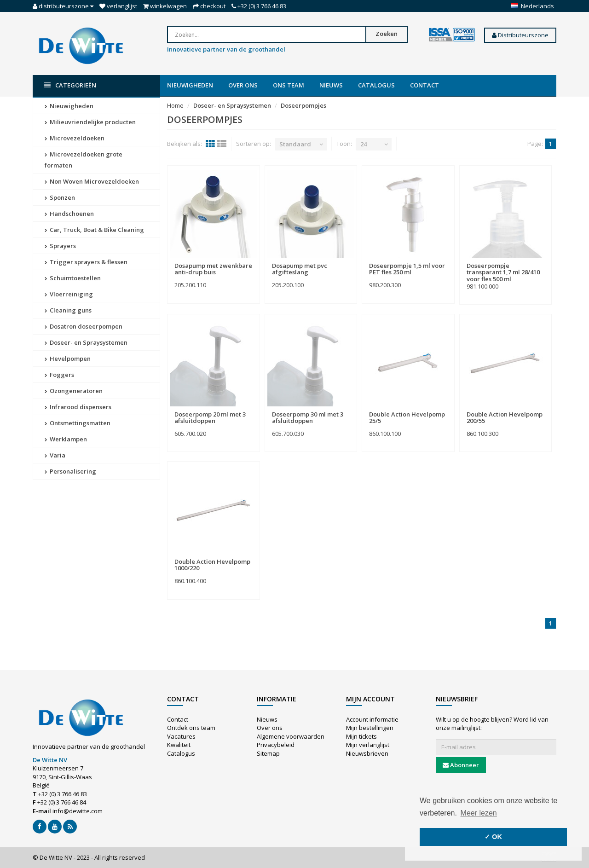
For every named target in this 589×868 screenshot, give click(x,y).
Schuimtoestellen (73, 278)
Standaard (295, 144)
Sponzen (60, 197)
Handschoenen (69, 214)
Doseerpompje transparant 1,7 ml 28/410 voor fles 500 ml (503, 272)
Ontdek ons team (191, 728)
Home (175, 105)
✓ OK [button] (493, 837)
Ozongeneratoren (74, 391)
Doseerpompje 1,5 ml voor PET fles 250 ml (407, 269)
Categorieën (70, 85)
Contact (424, 85)
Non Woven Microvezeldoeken (92, 181)
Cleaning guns (68, 310)
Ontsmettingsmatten (78, 423)
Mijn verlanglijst (368, 745)
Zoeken (387, 34)
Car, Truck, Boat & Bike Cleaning (94, 230)
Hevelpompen (68, 359)
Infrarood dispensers (78, 407)
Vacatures (181, 736)
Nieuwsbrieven (367, 753)
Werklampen (66, 439)
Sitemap (268, 753)
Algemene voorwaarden (291, 736)
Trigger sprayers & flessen (86, 262)
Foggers (59, 375)
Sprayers (60, 246)
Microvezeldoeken (75, 138)
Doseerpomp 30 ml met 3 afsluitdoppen (308, 417)
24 (364, 144)
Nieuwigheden (190, 85)
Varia (55, 455)
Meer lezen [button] (479, 813)
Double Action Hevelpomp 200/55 (505, 417)
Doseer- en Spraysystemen (86, 342)
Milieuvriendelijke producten (90, 122)
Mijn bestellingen (370, 728)
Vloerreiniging (69, 294)
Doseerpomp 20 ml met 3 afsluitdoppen (210, 417)
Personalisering (70, 471)
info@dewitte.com (78, 811)
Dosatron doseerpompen (84, 326)
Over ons (243, 85)
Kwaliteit (179, 745)
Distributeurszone (520, 35)
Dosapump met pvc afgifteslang (300, 269)
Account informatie (372, 719)
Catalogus (376, 85)
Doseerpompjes (303, 105)
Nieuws (331, 85)
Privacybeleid (276, 745)
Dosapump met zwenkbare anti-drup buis (213, 269)
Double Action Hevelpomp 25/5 (407, 417)
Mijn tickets (361, 736)
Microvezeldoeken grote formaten (84, 160)
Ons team (289, 85)
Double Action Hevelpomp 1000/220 (212, 565)
